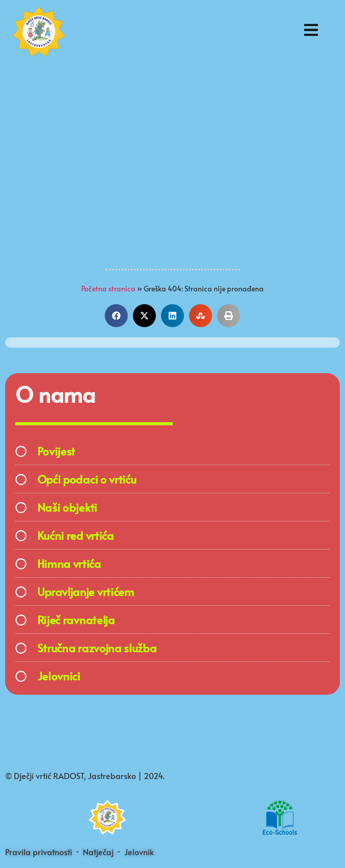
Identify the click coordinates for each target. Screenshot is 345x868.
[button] (116, 316)
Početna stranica (108, 289)
